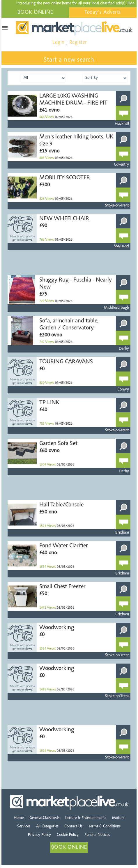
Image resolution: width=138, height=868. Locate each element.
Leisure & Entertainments (86, 818)
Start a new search (69, 60)
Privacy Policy (39, 835)
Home (19, 818)
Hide (128, 3)
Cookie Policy (68, 835)
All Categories (47, 827)
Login (59, 42)
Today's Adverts (103, 13)
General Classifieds (44, 818)
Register (78, 42)
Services (24, 827)
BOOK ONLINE (35, 13)
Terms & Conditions (104, 827)
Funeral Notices (97, 835)
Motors (118, 818)
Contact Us (73, 827)
